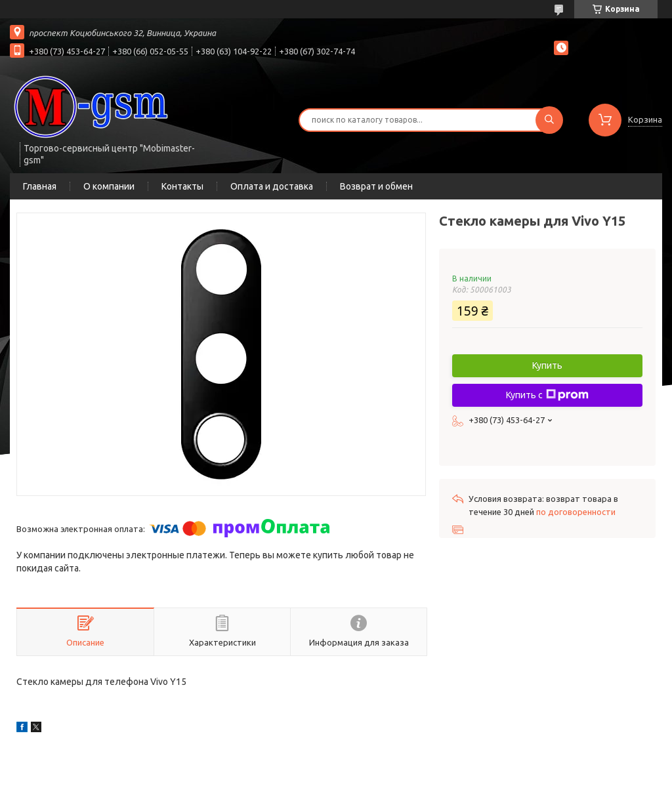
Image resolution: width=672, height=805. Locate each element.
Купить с (547, 395)
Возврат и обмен (376, 186)
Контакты (182, 186)
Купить (547, 365)
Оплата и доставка (272, 186)
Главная (40, 186)
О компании (109, 186)
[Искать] (549, 120)
